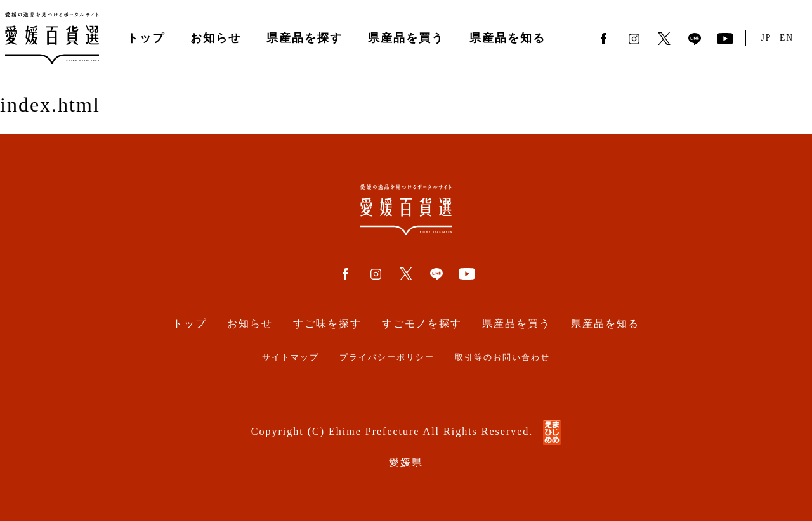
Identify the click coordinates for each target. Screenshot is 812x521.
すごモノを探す (422, 324)
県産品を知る (507, 38)
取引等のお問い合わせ (502, 357)
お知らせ (216, 38)
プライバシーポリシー (387, 357)
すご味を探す (327, 324)
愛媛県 (406, 462)
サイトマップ (291, 357)
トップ (146, 38)
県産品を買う (406, 38)
